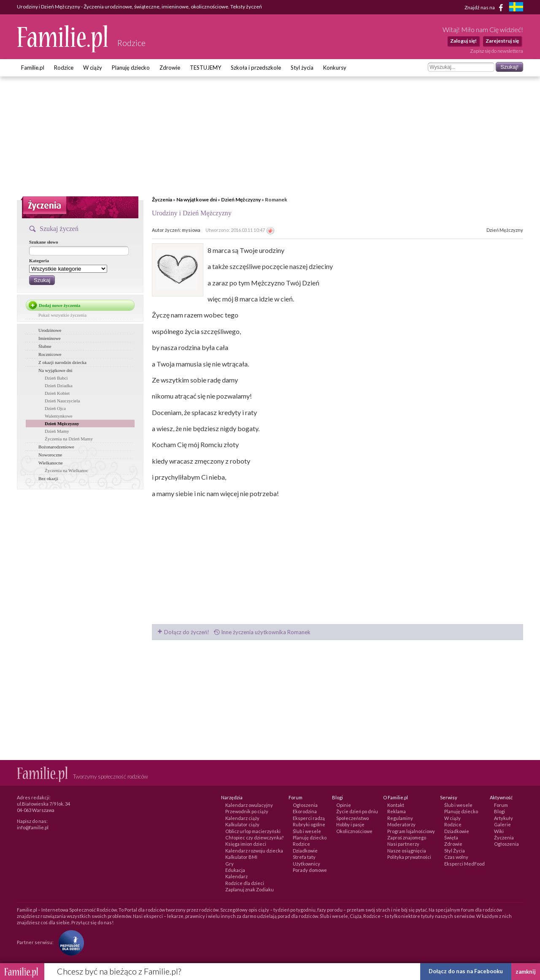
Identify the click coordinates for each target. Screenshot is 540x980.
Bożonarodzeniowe (56, 447)
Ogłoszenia (305, 805)
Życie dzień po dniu (357, 811)
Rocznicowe (50, 354)
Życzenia (162, 200)
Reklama (397, 811)
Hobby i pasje (350, 824)
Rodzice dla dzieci (245, 883)
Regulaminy (400, 818)
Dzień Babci (56, 378)
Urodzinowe (50, 330)
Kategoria (39, 261)
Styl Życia (455, 851)
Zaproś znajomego (407, 837)
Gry (229, 864)
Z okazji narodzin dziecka (62, 362)
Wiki (499, 831)
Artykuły (504, 818)
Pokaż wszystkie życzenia (62, 315)
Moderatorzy (401, 824)
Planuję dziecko (131, 68)
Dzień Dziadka (59, 385)
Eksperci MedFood (464, 864)
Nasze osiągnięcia (407, 851)
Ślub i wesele (307, 831)
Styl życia (302, 68)
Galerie (502, 824)
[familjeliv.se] (516, 8)
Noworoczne (50, 455)
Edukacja (235, 870)
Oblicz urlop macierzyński (253, 831)
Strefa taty (304, 857)
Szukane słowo (44, 242)
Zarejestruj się (502, 41)
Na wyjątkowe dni (197, 200)
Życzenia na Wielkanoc (66, 470)
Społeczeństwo (352, 818)
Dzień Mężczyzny (241, 200)
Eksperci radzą (309, 818)
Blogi (499, 811)
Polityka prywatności (409, 857)
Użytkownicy (306, 864)
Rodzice (64, 68)
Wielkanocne (51, 463)
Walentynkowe (59, 416)
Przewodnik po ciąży (247, 811)
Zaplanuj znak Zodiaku (250, 889)
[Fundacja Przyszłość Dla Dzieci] (69, 942)
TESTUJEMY (205, 68)
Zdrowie (170, 68)
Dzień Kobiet (57, 393)
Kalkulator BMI (241, 857)
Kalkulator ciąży (242, 824)
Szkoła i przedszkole (256, 68)
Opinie (344, 805)
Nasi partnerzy (403, 844)
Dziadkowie (305, 851)
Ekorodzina (305, 811)
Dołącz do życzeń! (183, 632)
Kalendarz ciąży (242, 818)
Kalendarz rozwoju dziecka (254, 851)
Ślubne (45, 346)
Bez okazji (48, 478)
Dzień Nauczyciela (62, 401)
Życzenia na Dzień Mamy (69, 439)
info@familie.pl (33, 827)
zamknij (526, 972)
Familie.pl (33, 68)
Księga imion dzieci (246, 844)
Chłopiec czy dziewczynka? (254, 837)
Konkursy (335, 68)
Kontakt (396, 805)
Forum (501, 805)
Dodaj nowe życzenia (59, 305)
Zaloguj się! (463, 41)
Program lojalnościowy (411, 831)
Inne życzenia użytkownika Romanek (262, 632)
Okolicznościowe (354, 831)
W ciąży (93, 68)
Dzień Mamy (57, 431)
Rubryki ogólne (309, 824)
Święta (451, 837)
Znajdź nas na (485, 8)
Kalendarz (236, 876)
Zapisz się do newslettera (497, 51)
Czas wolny (456, 857)
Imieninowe (50, 338)
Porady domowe (310, 870)
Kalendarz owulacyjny (249, 805)
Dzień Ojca (55, 408)
